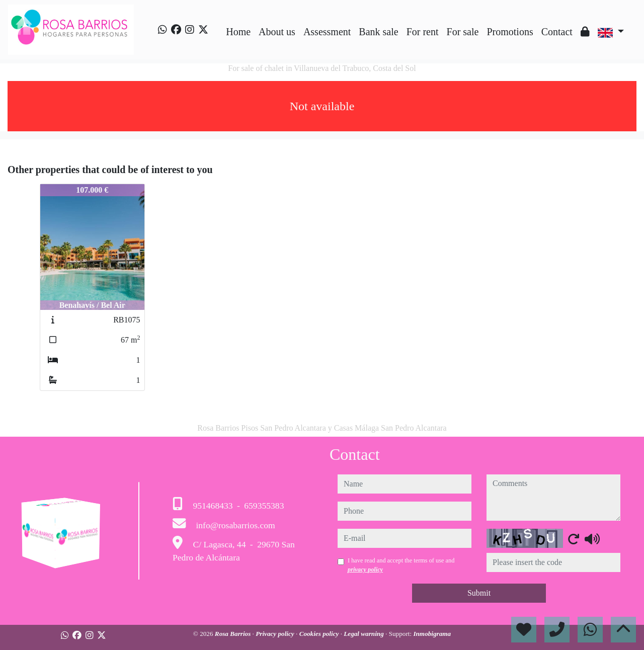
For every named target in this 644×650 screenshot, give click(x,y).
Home (238, 32)
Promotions (510, 32)
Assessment (327, 32)
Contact (557, 32)
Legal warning (365, 634)
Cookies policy (320, 634)
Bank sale (378, 32)
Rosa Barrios (234, 634)
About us (277, 32)
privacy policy (365, 570)
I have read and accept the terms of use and (401, 565)
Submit (479, 593)
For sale (463, 32)
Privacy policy (276, 634)
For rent (423, 32)
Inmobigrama (432, 634)
